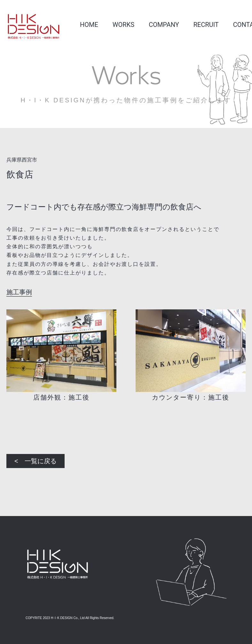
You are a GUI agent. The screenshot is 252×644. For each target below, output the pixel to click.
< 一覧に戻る (35, 461)
